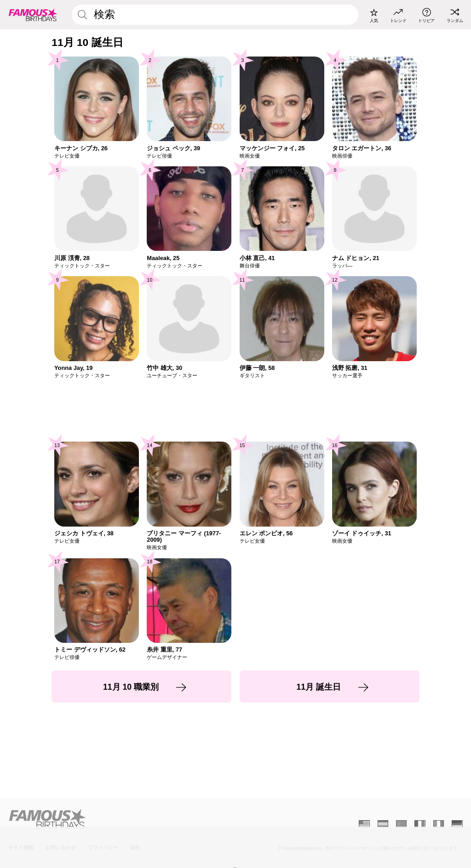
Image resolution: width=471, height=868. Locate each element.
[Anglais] (364, 824)
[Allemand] (457, 824)
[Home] (120, 819)
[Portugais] (401, 824)
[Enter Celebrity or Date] (215, 15)
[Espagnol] (383, 824)
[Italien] (439, 824)
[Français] (420, 824)
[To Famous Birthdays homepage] (33, 15)
